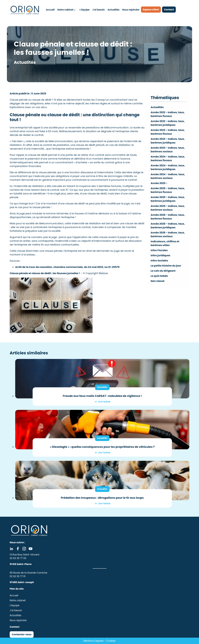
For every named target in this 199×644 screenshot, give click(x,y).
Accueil (50, 10)
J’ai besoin (98, 10)
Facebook (18, 549)
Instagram (24, 549)
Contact (170, 10)
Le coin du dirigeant (163, 271)
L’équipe (85, 10)
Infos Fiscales (159, 250)
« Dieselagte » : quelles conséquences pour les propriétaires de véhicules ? (102, 447)
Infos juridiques (161, 255)
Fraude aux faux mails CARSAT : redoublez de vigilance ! (102, 396)
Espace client (151, 10)
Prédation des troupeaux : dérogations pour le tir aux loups (102, 498)
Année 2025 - (159, 183)
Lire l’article (104, 402)
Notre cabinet (65, 10)
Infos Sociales (159, 260)
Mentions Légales (94, 641)
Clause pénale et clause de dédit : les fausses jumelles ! (45, 273)
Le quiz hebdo (159, 276)
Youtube (31, 549)
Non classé (158, 281)
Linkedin (11, 549)
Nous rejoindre (131, 10)
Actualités (113, 10)
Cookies (111, 641)
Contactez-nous (22, 634)
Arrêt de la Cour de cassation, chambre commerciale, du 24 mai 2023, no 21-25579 (67, 267)
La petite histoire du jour (166, 266)
